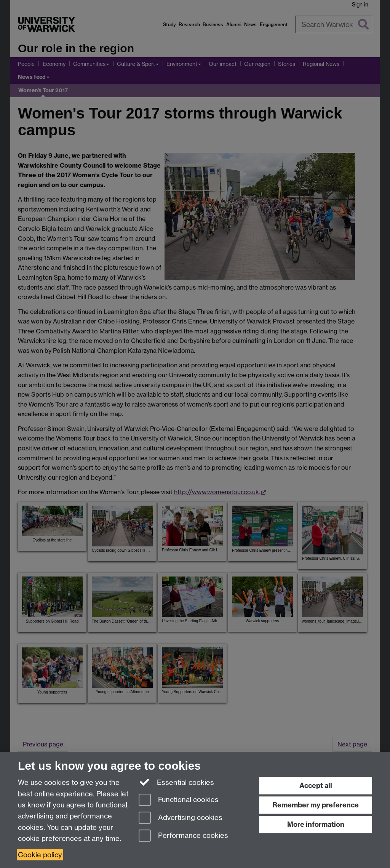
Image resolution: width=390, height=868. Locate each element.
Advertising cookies (181, 818)
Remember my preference (316, 805)
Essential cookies (177, 782)
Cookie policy (40, 855)
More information (316, 824)
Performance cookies (183, 836)
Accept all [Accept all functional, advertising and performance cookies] (316, 786)
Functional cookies (179, 800)
